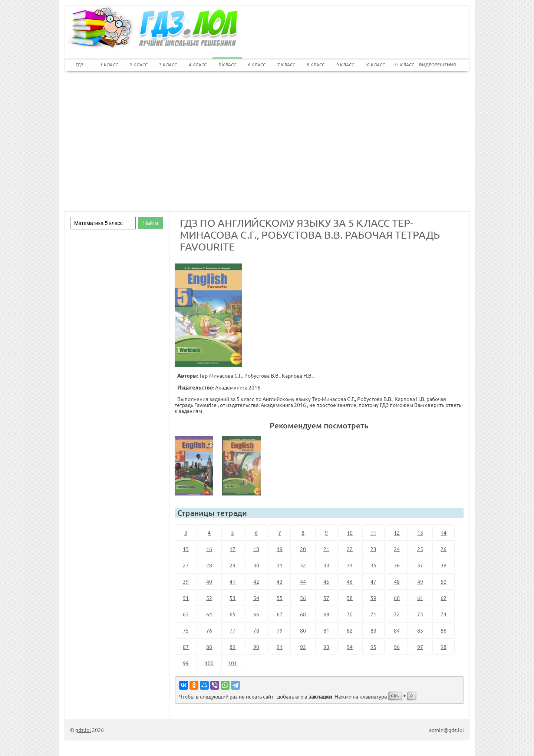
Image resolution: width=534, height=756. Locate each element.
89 (233, 647)
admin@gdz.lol (446, 730)
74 (444, 614)
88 (209, 647)
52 (209, 598)
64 (209, 614)
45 (326, 581)
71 (373, 614)
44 (303, 581)
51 (186, 598)
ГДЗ (80, 64)
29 (233, 565)
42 (256, 581)
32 (303, 565)
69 (326, 614)
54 (256, 598)
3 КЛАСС (168, 64)
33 (326, 565)
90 (256, 647)
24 (397, 549)
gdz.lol (83, 730)
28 (209, 565)
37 (420, 565)
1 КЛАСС (109, 64)
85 (420, 630)
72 (397, 614)
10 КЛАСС (375, 64)
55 (280, 598)
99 (186, 663)
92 (303, 647)
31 (280, 565)
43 (280, 581)
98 (444, 647)
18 (256, 549)
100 (209, 663)
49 (420, 581)
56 (303, 598)
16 (209, 549)
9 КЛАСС (345, 64)
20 (303, 549)
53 (233, 598)
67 (280, 614)
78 (256, 630)
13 (420, 533)
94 (350, 647)
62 (444, 598)
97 (420, 647)
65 (233, 614)
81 (326, 630)
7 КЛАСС (286, 64)
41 (233, 581)
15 (186, 549)
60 (397, 598)
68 (303, 614)
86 (444, 630)
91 (280, 647)
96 (397, 647)
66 (256, 614)
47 (373, 581)
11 (373, 533)
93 (326, 647)
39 (186, 581)
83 (373, 630)
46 (350, 581)
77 (233, 630)
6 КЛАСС (257, 64)
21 (326, 549)
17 (233, 549)
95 (373, 647)
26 (444, 549)
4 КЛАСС (198, 64)
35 (373, 565)
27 (186, 565)
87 (186, 647)
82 (350, 630)
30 (256, 565)
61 (420, 598)
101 (233, 663)
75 (186, 630)
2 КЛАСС (139, 64)
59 (373, 598)
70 (350, 614)
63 (186, 614)
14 (444, 533)
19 (280, 549)
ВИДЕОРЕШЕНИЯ (434, 64)
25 (420, 549)
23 (373, 549)
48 (397, 581)
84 (397, 630)
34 (350, 565)
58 (350, 598)
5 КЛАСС (227, 64)
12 (397, 533)
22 (350, 549)
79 (280, 630)
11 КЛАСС (404, 64)
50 (444, 581)
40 (209, 581)
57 (326, 598)
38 (444, 565)
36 (397, 565)
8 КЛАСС (316, 64)
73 (420, 614)
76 (209, 630)
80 (303, 630)
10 (350, 533)
